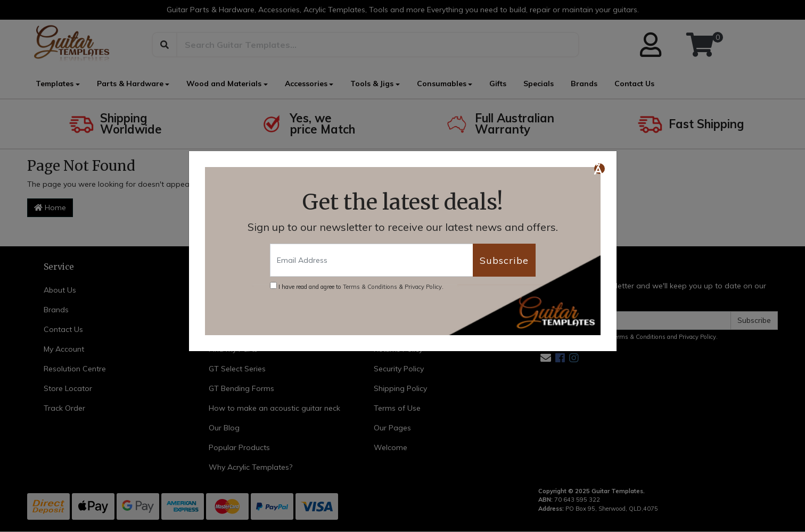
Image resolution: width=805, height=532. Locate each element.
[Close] (599, 169)
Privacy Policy (423, 287)
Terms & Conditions (370, 287)
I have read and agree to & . (357, 286)
